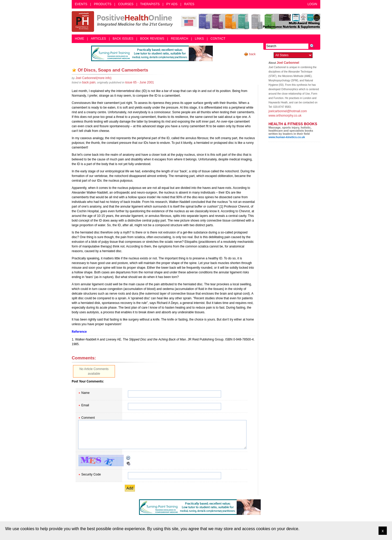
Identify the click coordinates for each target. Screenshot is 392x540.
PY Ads (172, 4)
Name (85, 393)
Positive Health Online (124, 22)
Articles (98, 39)
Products (103, 4)
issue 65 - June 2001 (139, 82)
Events (81, 4)
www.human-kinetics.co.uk (287, 137)
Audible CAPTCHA (128, 464)
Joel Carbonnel (288, 63)
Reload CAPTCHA (128, 458)
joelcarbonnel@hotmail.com (288, 111)
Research (180, 39)
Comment (88, 418)
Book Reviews (152, 39)
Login (312, 4)
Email (85, 405)
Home (79, 39)
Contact (218, 39)
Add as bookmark (74, 70)
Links (199, 39)
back (252, 54)
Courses (126, 4)
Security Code (91, 474)
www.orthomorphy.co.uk (285, 116)
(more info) (94, 78)
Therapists (150, 4)
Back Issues (123, 39)
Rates (189, 4)
